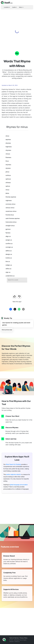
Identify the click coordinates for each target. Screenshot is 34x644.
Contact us (17, 641)
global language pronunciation (19, 485)
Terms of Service (14, 638)
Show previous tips (7, 330)
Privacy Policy (23, 638)
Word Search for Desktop (13, 464)
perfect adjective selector (14, 475)
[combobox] (17, 280)
